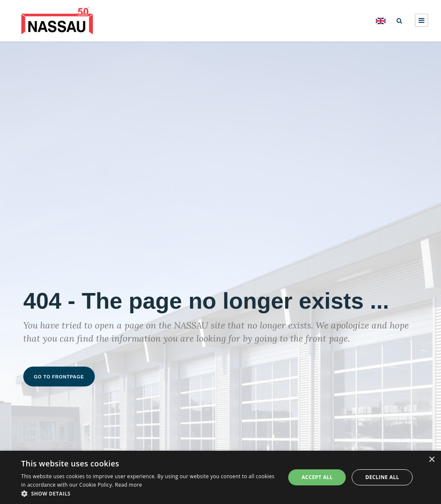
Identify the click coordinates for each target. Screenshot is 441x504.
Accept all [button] (317, 477)
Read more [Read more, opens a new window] (129, 485)
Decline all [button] (382, 477)
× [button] (431, 460)
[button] (149, 493)
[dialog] (220, 477)
